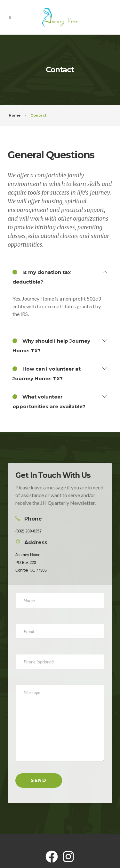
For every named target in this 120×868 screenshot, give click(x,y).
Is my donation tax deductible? (42, 276)
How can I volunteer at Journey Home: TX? (47, 373)
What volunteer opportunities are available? (49, 401)
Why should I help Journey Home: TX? (51, 345)
